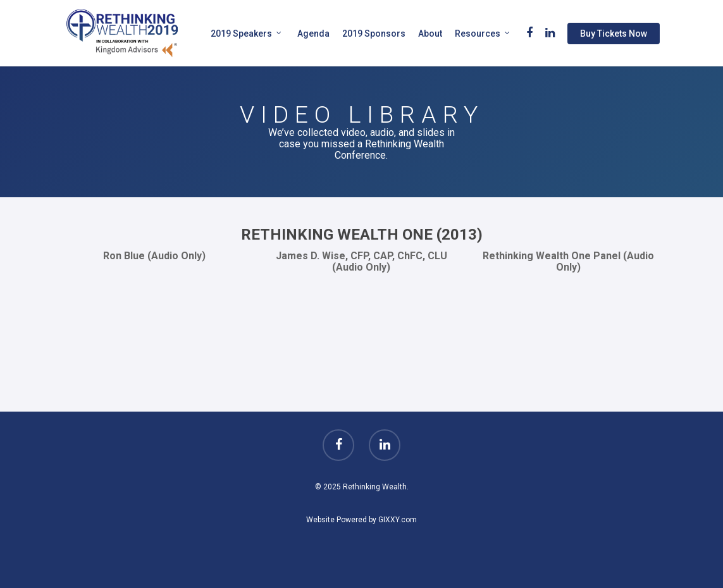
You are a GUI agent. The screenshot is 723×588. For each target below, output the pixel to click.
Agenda (313, 34)
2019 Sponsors (374, 34)
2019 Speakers (246, 34)
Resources (483, 34)
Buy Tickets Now (614, 34)
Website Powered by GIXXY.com (361, 520)
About (430, 34)
